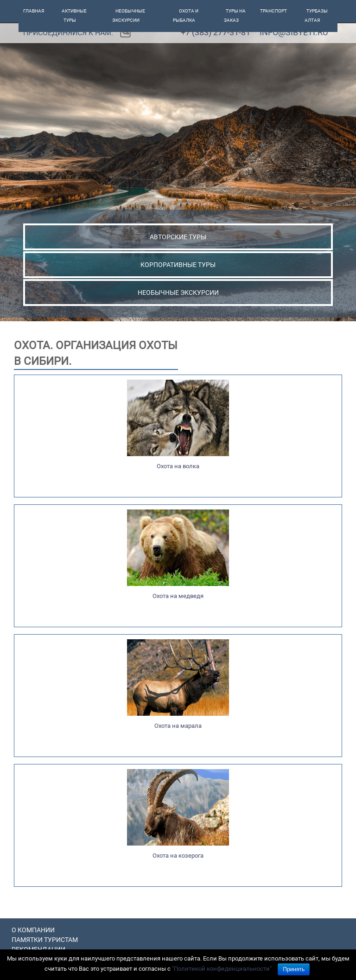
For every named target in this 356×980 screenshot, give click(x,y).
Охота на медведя (178, 596)
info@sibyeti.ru (294, 32)
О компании (33, 930)
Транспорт (273, 11)
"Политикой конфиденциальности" (222, 969)
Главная (34, 11)
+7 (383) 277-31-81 (216, 32)
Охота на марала (178, 726)
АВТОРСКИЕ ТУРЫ (178, 237)
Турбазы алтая (316, 16)
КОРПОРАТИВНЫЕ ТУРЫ (178, 265)
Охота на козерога (178, 856)
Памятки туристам (45, 940)
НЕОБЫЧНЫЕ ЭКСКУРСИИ (178, 293)
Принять (294, 969)
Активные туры (74, 16)
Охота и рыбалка (186, 16)
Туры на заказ (235, 16)
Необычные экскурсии (129, 16)
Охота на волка (178, 466)
